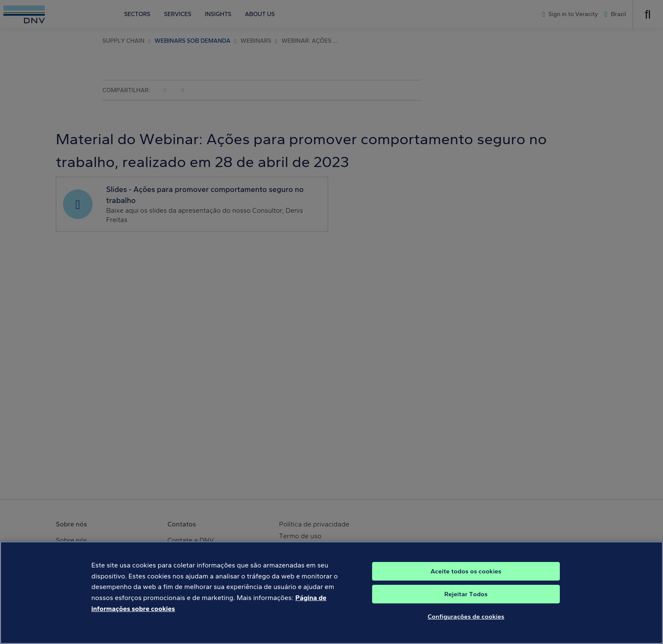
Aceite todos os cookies (466, 579)
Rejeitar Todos (466, 602)
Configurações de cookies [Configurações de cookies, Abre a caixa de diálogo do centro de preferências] (466, 624)
